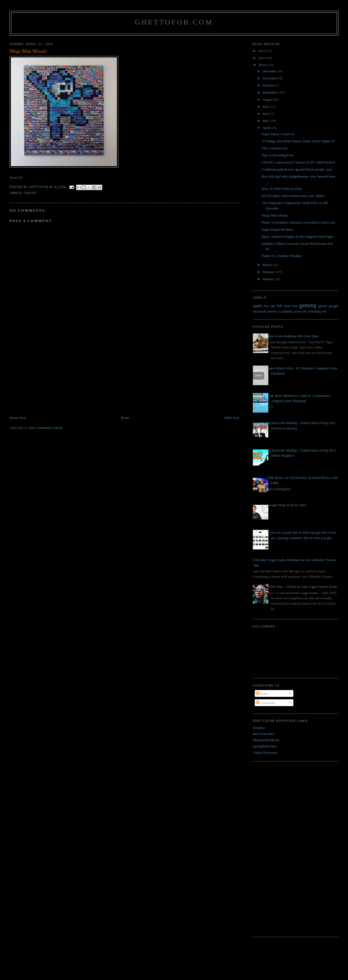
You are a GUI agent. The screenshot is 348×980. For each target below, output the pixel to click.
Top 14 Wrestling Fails (278, 155)
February (269, 272)
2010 (262, 65)
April (267, 128)
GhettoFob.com (174, 22)
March (268, 265)
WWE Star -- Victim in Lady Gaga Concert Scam (302, 587)
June (266, 114)
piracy (298, 311)
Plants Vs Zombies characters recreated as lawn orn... (299, 222)
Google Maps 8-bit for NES (287, 505)
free (295, 306)
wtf (324, 311)
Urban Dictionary (265, 752)
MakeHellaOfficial (266, 740)
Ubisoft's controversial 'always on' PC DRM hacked (298, 162)
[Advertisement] (50, 377)
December (270, 71)
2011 (262, 58)
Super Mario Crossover (278, 134)
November (271, 78)
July (266, 106)
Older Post (232, 418)
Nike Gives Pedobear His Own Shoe (293, 336)
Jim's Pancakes (263, 734)
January (269, 279)
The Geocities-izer (275, 148)
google (333, 306)
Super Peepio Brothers (277, 229)
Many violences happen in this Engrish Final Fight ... (299, 237)
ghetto (323, 306)
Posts (262, 693)
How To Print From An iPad (282, 189)
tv (305, 311)
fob (280, 306)
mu (280, 312)
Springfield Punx (265, 746)
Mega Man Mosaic (275, 215)
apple (257, 306)
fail (273, 306)
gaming (30, 193)
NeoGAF (16, 177)
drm (266, 306)
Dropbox (259, 728)
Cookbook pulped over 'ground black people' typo (297, 169)
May (266, 121)
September (271, 92)
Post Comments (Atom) (46, 428)
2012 (262, 51)
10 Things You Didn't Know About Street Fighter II (298, 141)
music (288, 311)
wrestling (315, 311)
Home (125, 418)
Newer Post (18, 418)
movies (272, 311)
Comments (266, 703)
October (269, 85)
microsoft (260, 311)
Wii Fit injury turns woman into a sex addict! (293, 196)
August (268, 99)
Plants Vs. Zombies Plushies (282, 256)
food (287, 306)
